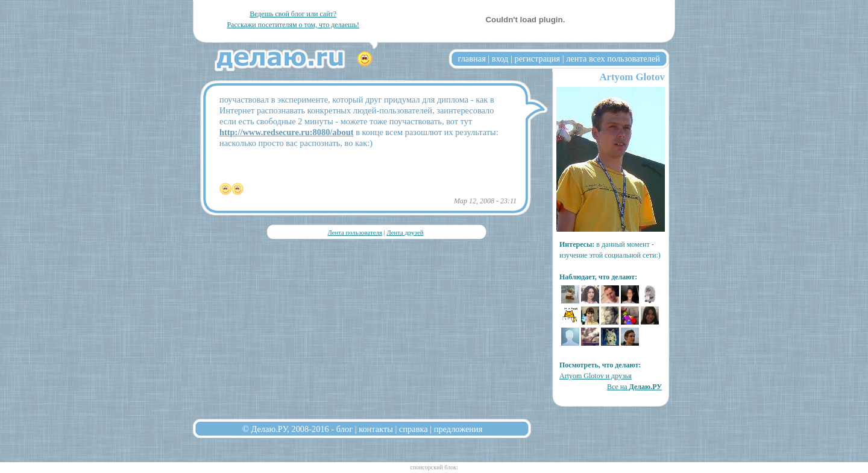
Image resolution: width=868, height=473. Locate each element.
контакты (376, 429)
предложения (458, 429)
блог (344, 429)
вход (500, 59)
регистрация (537, 59)
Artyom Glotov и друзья (596, 376)
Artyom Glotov (632, 77)
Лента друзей (405, 232)
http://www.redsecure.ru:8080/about (287, 132)
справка (414, 429)
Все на (634, 387)
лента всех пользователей (613, 59)
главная (472, 59)
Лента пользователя (354, 232)
